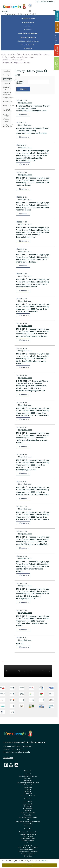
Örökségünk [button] (28, 806)
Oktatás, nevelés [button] (28, 785)
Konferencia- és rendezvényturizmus (28, 822)
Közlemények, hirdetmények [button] (28, 33)
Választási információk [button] (28, 37)
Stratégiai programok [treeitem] (7, 88)
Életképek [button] (28, 791)
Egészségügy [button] (28, 780)
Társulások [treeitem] (7, 84)
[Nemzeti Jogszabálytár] (32, 694)
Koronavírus (28, 30)
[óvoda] (22, 706)
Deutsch (24, 14)
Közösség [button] (28, 789)
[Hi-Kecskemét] (51, 688)
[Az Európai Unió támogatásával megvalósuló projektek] (41, 688)
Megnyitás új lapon (25, 103)
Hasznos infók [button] (28, 824)
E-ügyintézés (11, 14)
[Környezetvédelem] (12, 706)
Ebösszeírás (28, 49)
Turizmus (28, 799)
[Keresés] (19, 11)
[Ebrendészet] (41, 700)
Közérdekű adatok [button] (28, 22)
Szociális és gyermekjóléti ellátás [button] (28, 783)
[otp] (32, 706)
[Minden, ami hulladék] (12, 694)
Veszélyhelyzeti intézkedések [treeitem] (7, 126)
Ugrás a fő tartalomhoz (45, 1)
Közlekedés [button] (28, 787)
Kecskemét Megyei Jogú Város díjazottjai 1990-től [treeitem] (7, 118)
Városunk (28, 771)
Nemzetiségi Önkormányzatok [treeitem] (7, 79)
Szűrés (23, 89)
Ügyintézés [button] (28, 778)
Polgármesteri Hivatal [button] (28, 18)
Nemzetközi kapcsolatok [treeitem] (7, 93)
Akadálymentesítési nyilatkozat (28, 41)
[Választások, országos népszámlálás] (41, 694)
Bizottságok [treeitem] (7, 75)
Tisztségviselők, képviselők (28, 832)
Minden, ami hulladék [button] (28, 796)
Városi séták (28, 815)
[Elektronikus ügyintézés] (32, 688)
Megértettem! (29, 865)
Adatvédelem (28, 26)
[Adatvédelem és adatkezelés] (22, 688)
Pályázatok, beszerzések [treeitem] (7, 110)
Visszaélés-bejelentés (28, 45)
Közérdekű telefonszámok (28, 776)
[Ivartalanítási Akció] (12, 712)
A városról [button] (28, 774)
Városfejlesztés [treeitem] (7, 98)
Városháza (56, 38)
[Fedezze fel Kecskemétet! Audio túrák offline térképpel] (12, 700)
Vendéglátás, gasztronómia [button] (28, 817)
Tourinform (28, 802)
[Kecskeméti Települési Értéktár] (22, 700)
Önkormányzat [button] (28, 836)
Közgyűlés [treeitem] (6, 71)
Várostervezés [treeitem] (7, 101)
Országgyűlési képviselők (28, 834)
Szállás (28, 819)
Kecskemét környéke (28, 813)
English (33, 14)
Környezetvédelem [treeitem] (7, 105)
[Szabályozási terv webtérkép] (51, 694)
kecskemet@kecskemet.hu (20, 752)
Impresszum (8, 758)
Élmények (28, 811)
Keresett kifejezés (20, 82)
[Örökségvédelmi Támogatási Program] (22, 694)
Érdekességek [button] (28, 808)
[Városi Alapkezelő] (51, 700)
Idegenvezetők (28, 804)
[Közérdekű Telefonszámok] (12, 688)
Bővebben (45, 861)
